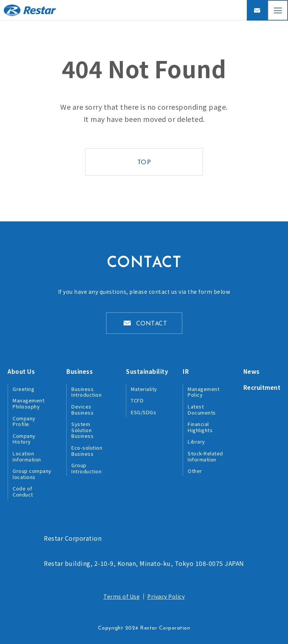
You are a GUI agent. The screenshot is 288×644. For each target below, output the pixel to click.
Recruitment (262, 387)
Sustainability (147, 371)
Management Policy (204, 392)
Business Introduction (86, 392)
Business (80, 371)
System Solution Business (82, 430)
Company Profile (24, 421)
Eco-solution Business (87, 451)
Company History (24, 439)
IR (186, 371)
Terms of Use (121, 596)
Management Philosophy (28, 403)
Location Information (27, 456)
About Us (21, 371)
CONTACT (152, 324)
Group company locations (32, 474)
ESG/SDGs (143, 412)
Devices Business (82, 409)
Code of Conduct (23, 491)
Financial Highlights (200, 427)
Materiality (144, 389)
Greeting (23, 389)
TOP (144, 163)
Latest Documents (202, 409)
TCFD (137, 400)
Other (195, 471)
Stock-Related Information (205, 456)
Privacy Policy (166, 596)
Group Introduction (86, 468)
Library (196, 441)
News (252, 371)
